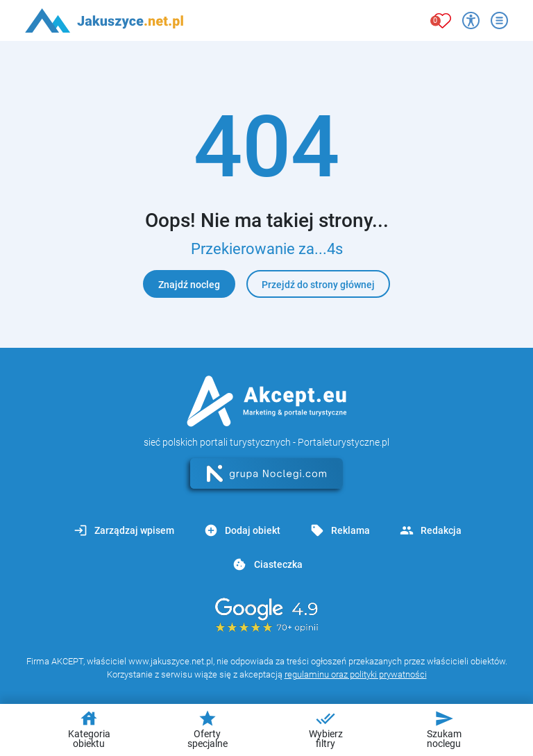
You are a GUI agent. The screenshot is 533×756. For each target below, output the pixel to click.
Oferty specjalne (208, 729)
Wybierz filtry (326, 729)
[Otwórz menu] (499, 20)
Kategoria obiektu (89, 729)
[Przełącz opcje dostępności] (471, 20)
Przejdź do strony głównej (318, 285)
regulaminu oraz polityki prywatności (356, 674)
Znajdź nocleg (189, 285)
